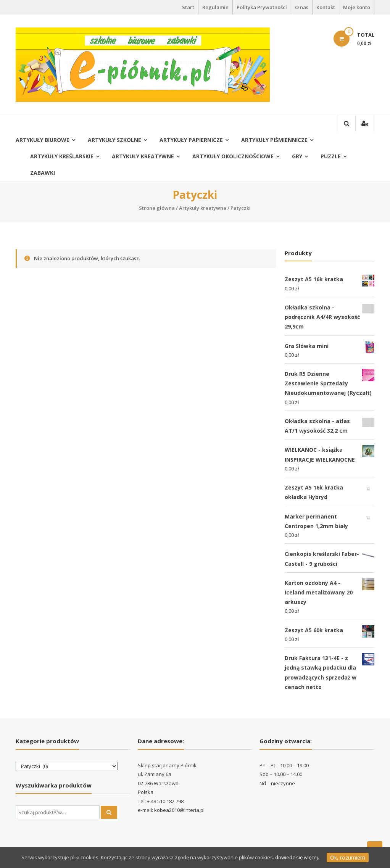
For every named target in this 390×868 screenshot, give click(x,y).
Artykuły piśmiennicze (274, 140)
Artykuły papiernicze (191, 140)
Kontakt (326, 7)
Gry (297, 156)
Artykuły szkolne (114, 140)
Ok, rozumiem (348, 858)
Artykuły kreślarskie (62, 156)
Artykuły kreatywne (143, 156)
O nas (302, 7)
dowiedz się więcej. (297, 857)
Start (188, 7)
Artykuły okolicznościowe (233, 156)
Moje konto (357, 7)
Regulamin (215, 7)
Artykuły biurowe (43, 140)
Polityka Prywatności (262, 7)
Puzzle (331, 156)
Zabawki (43, 173)
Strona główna (157, 208)
